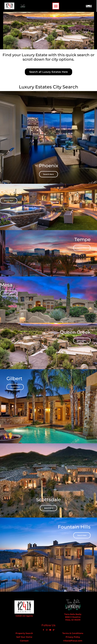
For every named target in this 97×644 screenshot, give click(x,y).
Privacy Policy (73, 637)
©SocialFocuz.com (73, 641)
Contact (24, 641)
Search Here (48, 174)
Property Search (24, 633)
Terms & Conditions (73, 633)
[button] (56, 6)
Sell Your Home (24, 637)
